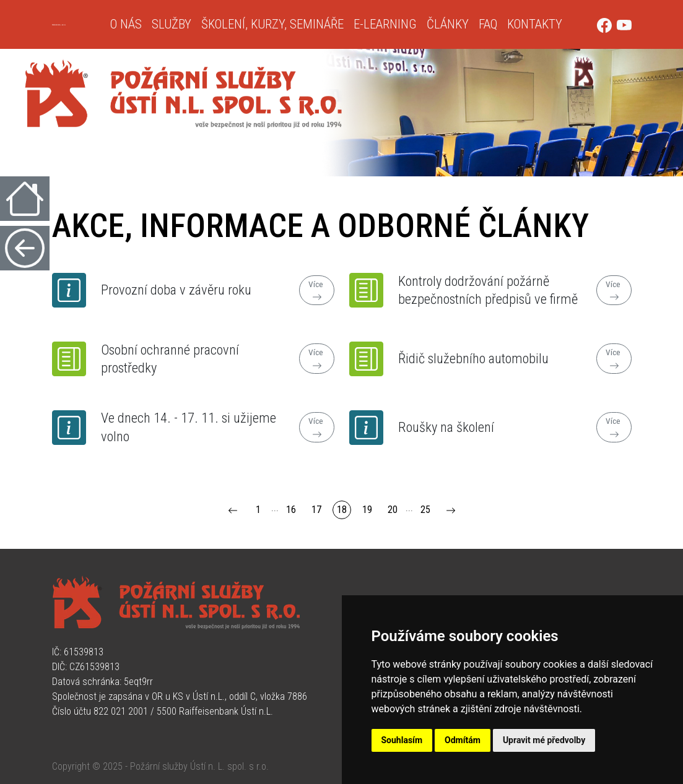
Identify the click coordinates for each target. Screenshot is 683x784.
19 (367, 510)
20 (393, 510)
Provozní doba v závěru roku (176, 290)
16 (291, 510)
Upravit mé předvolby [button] (544, 740)
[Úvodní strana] (76, 25)
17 (316, 510)
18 (342, 510)
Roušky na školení (446, 427)
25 (425, 510)
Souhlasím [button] (402, 740)
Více (317, 291)
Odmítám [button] (463, 740)
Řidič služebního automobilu (473, 358)
